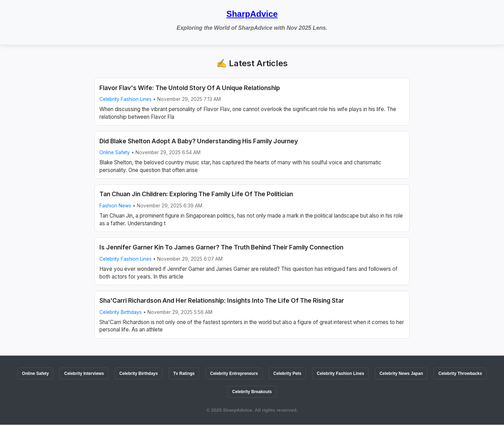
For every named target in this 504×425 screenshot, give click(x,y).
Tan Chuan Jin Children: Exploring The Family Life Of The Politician (196, 194)
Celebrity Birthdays (121, 312)
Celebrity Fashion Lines (125, 99)
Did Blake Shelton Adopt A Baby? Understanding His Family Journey (199, 141)
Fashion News (115, 206)
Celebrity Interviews (84, 373)
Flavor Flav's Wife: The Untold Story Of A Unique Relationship (190, 88)
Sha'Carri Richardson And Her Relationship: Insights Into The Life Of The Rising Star (222, 300)
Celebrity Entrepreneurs (234, 373)
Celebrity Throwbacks (460, 373)
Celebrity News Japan (401, 373)
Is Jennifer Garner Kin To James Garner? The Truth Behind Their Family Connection (221, 247)
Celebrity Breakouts (252, 392)
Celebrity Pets (287, 373)
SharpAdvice (252, 14)
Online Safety (115, 152)
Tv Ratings (184, 373)
